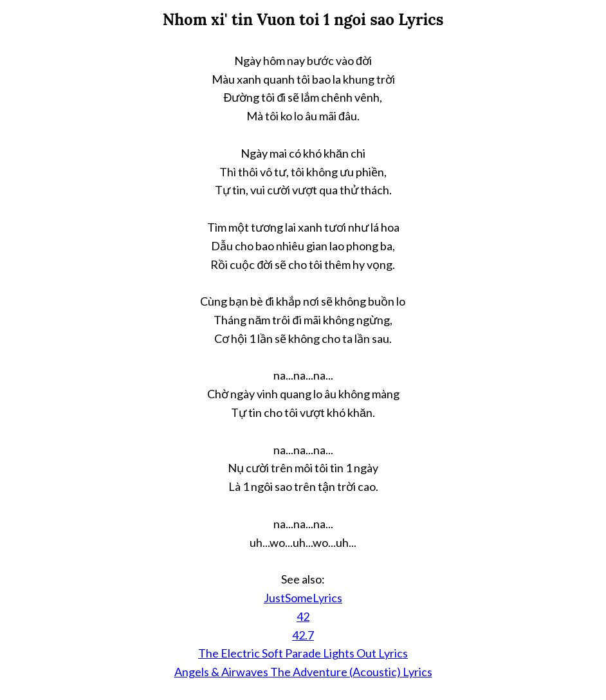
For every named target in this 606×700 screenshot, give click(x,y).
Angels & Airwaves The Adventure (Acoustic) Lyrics (303, 672)
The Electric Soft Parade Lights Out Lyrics (303, 653)
